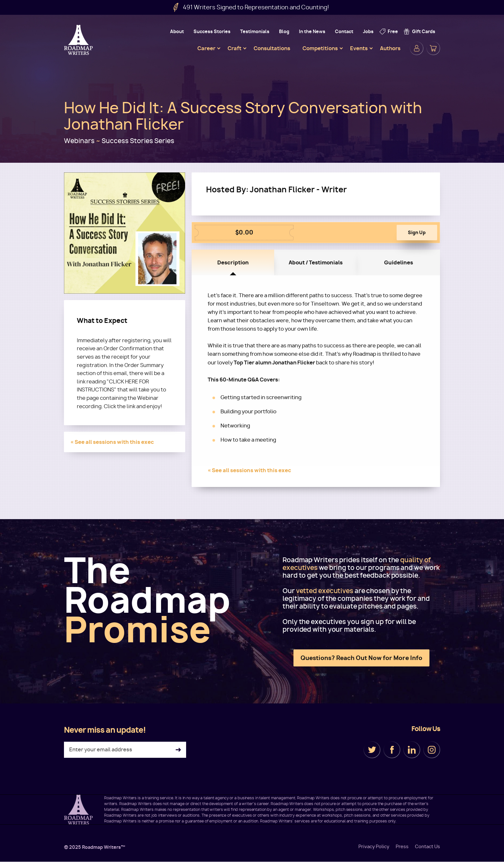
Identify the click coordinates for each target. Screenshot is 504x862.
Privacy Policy (374, 847)
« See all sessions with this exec (112, 442)
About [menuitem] (177, 31)
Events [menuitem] (359, 48)
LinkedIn (412, 750)
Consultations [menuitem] (272, 48)
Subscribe (178, 750)
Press (402, 847)
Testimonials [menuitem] (255, 31)
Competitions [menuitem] (320, 48)
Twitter (372, 750)
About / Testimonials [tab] (316, 262)
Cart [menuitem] (433, 48)
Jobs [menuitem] (368, 31)
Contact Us (428, 847)
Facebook (392, 750)
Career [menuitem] (206, 48)
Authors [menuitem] (390, 48)
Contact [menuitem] (344, 31)
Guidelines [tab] (399, 262)
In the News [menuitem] (312, 31)
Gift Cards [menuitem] (424, 31)
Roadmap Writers (79, 40)
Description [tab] (233, 262)
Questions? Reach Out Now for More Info (361, 658)
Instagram (432, 750)
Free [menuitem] (393, 31)
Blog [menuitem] (284, 31)
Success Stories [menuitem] (212, 31)
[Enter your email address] (125, 750)
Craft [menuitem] (234, 48)
